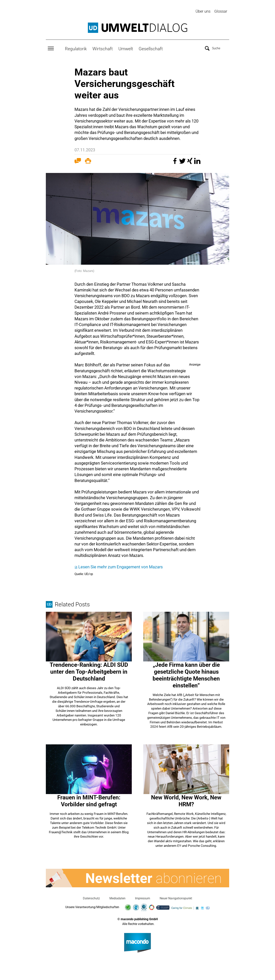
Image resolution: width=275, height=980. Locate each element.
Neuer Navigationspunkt (176, 898)
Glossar (221, 11)
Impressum (143, 898)
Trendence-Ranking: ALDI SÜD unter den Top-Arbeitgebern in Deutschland (89, 671)
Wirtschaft (103, 48)
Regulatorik (76, 48)
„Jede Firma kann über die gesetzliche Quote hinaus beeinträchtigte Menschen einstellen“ (186, 674)
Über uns (203, 11)
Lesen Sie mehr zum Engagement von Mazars (121, 566)
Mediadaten (117, 898)
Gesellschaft (151, 48)
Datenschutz (91, 898)
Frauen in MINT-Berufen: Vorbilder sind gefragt (89, 800)
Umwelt (126, 48)
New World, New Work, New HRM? (186, 800)
